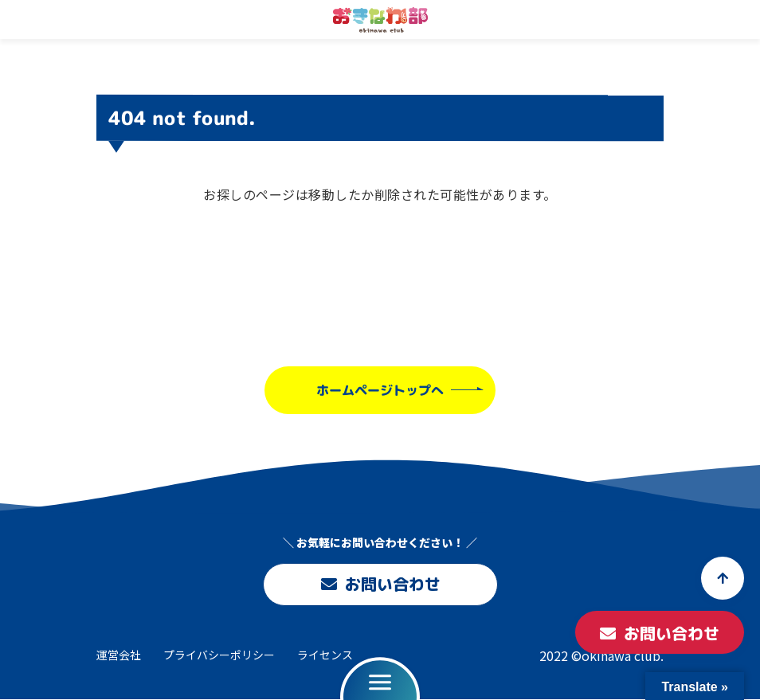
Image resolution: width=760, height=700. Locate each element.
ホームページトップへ (380, 389)
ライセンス (325, 655)
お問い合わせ (380, 585)
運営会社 (119, 655)
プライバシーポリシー (219, 655)
